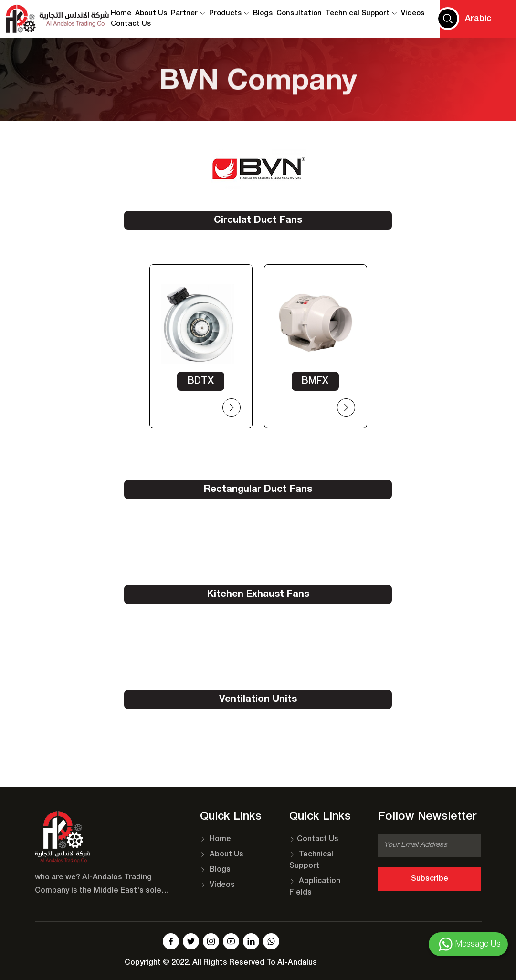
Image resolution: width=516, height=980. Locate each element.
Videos (413, 13)
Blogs (263, 13)
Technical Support (361, 13)
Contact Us (314, 839)
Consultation (299, 13)
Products (229, 13)
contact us (131, 24)
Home (121, 13)
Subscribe (430, 879)
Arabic (478, 19)
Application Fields (315, 887)
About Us (151, 13)
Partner (188, 13)
